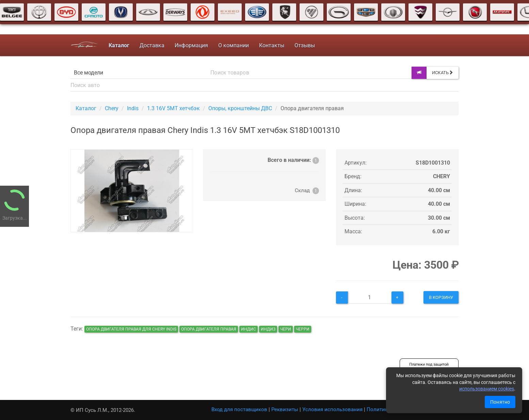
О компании (233, 45)
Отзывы (304, 45)
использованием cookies (487, 389)
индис (249, 329)
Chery (112, 108)
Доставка (152, 45)
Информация (191, 45)
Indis (133, 108)
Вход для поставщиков (239, 409)
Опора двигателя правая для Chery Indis (131, 329)
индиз (268, 329)
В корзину (441, 297)
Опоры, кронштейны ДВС (240, 108)
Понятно (500, 402)
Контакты (271, 45)
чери (286, 329)
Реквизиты (285, 409)
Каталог (86, 108)
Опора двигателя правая (209, 329)
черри (303, 329)
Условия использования (332, 409)
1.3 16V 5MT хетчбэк (173, 108)
